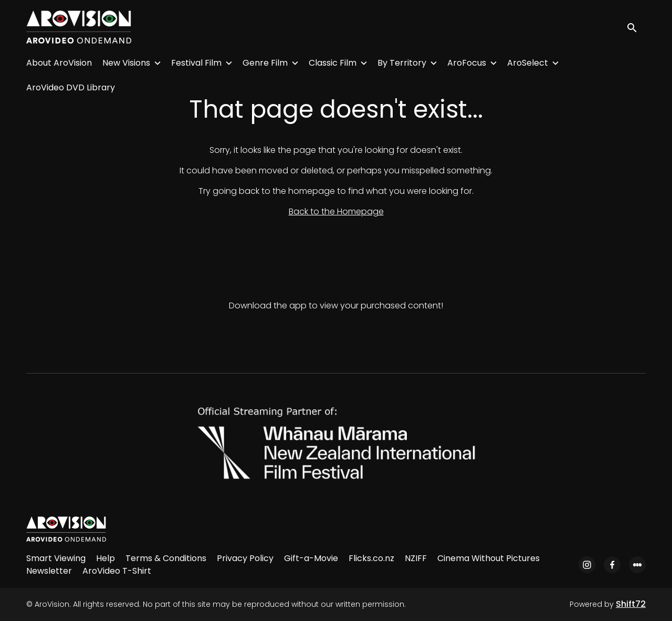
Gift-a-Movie (311, 558)
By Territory (402, 63)
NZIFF (416, 558)
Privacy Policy (245, 558)
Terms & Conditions (166, 558)
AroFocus (467, 63)
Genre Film (265, 63)
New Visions (126, 63)
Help (106, 558)
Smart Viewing (56, 558)
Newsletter (49, 571)
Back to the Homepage (336, 211)
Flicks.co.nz (371, 558)
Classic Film (333, 63)
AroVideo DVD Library (71, 87)
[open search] (636, 27)
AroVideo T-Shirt (117, 571)
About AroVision (59, 63)
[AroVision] (66, 529)
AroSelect (528, 63)
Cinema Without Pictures (489, 558)
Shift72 (631, 604)
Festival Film (196, 63)
